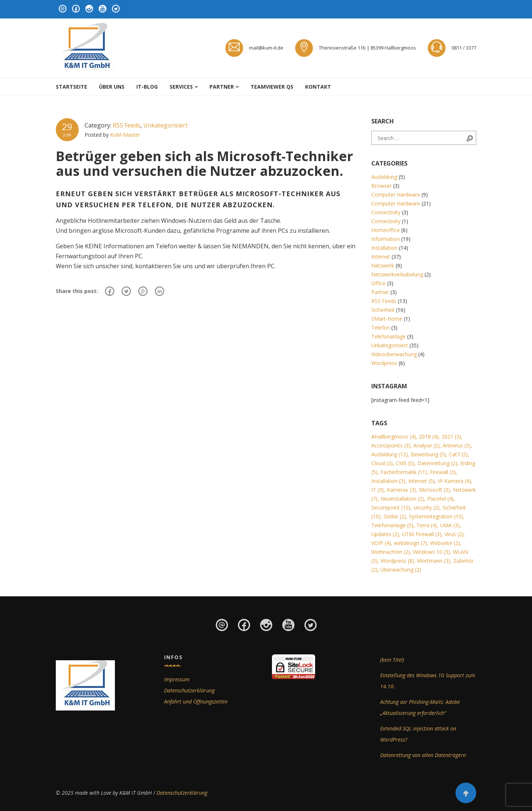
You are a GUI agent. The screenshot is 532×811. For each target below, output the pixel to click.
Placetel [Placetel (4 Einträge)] (440, 499)
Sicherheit (383, 310)
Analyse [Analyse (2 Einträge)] (427, 445)
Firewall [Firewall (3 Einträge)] (443, 472)
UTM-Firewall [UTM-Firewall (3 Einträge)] (422, 534)
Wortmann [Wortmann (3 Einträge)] (434, 561)
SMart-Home (387, 319)
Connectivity (386, 212)
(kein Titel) (392, 660)
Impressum (177, 679)
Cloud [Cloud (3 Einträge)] (382, 463)
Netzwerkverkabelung (397, 274)
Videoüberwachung (394, 354)
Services (181, 87)
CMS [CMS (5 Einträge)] (405, 463)
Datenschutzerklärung (189, 690)
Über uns (112, 87)
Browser (381, 186)
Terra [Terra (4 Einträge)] (427, 525)
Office (378, 283)
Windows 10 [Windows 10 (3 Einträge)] (432, 552)
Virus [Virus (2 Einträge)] (454, 534)
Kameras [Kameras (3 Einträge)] (401, 490)
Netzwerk (383, 265)
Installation (384, 248)
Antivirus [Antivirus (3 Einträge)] (457, 445)
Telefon (381, 328)
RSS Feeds (127, 125)
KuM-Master (125, 135)
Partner (222, 87)
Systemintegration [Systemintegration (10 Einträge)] (436, 516)
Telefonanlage (388, 336)
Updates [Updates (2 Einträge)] (385, 534)
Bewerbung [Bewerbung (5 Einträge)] (428, 454)
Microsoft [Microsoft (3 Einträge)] (434, 490)
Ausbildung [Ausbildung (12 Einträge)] (390, 454)
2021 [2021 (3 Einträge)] (451, 437)
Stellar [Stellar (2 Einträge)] (395, 516)
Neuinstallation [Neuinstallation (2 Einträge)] (402, 499)
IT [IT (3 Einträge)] (378, 490)
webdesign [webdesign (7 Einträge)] (410, 543)
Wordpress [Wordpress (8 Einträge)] (397, 561)
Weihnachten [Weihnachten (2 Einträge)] (391, 552)
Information (386, 239)
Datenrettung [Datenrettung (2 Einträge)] (437, 463)
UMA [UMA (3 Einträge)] (450, 525)
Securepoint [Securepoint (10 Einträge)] (391, 507)
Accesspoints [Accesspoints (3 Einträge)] (391, 445)
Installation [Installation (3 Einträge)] (388, 481)
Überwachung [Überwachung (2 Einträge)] (401, 570)
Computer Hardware (396, 195)
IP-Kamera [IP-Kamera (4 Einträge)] (454, 481)
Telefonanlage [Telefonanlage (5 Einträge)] (392, 525)
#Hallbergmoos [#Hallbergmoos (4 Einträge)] (394, 437)
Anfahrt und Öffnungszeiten (196, 701)
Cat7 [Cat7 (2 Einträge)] (458, 454)
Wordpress (384, 363)
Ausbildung (384, 177)
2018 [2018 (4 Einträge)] (429, 437)
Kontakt (318, 87)
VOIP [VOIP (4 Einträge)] (381, 543)
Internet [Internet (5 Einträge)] (422, 481)
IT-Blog (147, 87)
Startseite (71, 87)
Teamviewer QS (272, 87)
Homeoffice (386, 230)
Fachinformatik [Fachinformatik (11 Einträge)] (404, 472)
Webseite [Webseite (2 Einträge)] (445, 543)
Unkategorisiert (166, 125)
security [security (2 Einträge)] (427, 507)
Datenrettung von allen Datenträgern (423, 755)
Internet (381, 257)
